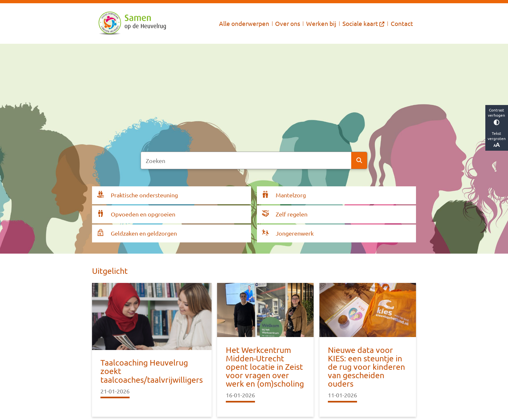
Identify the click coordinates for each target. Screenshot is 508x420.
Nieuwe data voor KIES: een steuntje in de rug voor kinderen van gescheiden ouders (366, 367)
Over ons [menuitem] (288, 23)
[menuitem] (364, 23)
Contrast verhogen (497, 116)
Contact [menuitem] (402, 23)
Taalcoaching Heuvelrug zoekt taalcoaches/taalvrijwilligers (152, 371)
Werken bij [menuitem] (321, 23)
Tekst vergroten (497, 139)
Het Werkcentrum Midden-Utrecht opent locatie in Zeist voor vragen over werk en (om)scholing (265, 367)
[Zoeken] (246, 161)
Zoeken (359, 160)
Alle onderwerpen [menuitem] (244, 23)
